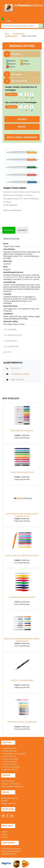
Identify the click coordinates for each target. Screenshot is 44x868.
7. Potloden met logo (9, 764)
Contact (4, 834)
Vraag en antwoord (8, 803)
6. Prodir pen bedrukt (9, 762)
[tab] (9, 230)
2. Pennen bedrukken (9, 751)
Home (7, 34)
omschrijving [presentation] (22, 230)
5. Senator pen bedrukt (10, 759)
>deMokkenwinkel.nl (9, 854)
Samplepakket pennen (10, 798)
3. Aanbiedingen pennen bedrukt (13, 754)
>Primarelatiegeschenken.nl (12, 851)
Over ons (5, 837)
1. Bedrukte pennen (9, 748)
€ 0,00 (9, 21)
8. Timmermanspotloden (11, 767)
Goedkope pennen (11, 36)
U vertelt (4, 832)
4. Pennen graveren (9, 756)
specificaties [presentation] (9, 230)
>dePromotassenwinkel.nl (11, 849)
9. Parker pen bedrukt (9, 769)
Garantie (4, 801)
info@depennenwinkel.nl (20, 374)
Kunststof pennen (19, 34)
